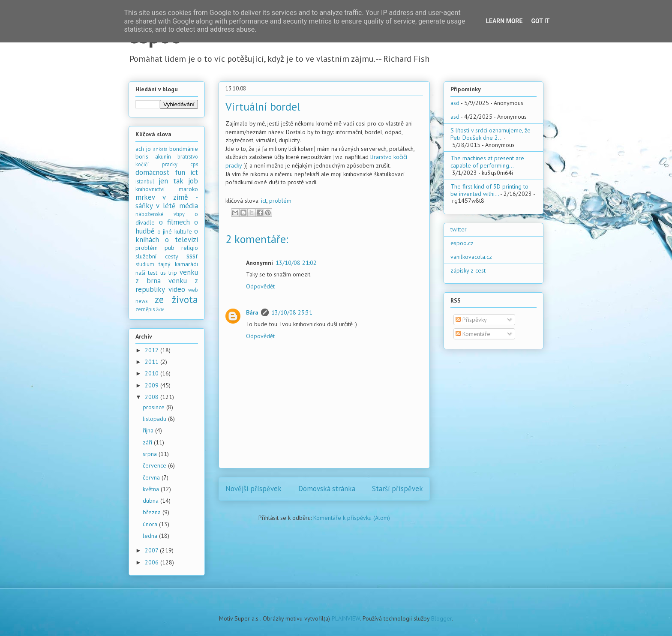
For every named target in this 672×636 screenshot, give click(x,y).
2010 (153, 373)
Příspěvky (471, 320)
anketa (160, 149)
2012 (153, 350)
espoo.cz (462, 243)
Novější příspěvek (253, 489)
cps (194, 164)
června (152, 477)
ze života (177, 299)
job (193, 181)
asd (455, 103)
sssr (192, 256)
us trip (169, 273)
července (155, 465)
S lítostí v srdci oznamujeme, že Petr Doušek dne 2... (490, 134)
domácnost (152, 172)
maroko (188, 189)
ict (264, 201)
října (149, 430)
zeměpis (145, 309)
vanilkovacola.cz (471, 257)
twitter (459, 229)
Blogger (441, 618)
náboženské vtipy (160, 214)
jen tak (171, 181)
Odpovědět (260, 286)
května (152, 489)
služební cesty (157, 256)
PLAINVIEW (346, 618)
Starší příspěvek (397, 489)
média (189, 206)
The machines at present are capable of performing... (487, 162)
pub (169, 248)
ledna (151, 536)
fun (180, 172)
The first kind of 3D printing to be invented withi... (489, 190)
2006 (153, 562)
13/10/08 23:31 (292, 312)
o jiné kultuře (175, 231)
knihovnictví (150, 189)
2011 (153, 362)
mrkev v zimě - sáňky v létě (167, 201)
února (151, 524)
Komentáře (473, 334)
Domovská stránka (327, 489)
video (177, 289)
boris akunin (153, 156)
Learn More (504, 21)
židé (160, 309)
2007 (152, 550)
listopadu (155, 419)
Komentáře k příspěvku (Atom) (352, 518)
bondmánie (184, 149)
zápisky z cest (468, 270)
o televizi (181, 240)
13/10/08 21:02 (296, 263)
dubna (151, 501)
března (153, 512)
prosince (154, 407)
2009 (153, 385)
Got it (540, 21)
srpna (151, 454)
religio (190, 248)
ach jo (143, 149)
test (153, 273)
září (148, 442)
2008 (153, 397)
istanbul (145, 181)
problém (280, 201)
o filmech (174, 222)
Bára (252, 312)
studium (145, 264)
